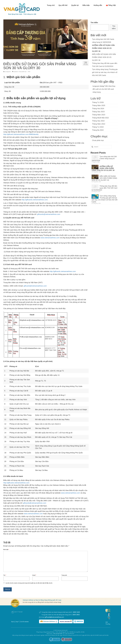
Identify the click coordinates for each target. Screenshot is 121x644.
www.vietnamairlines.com (50, 238)
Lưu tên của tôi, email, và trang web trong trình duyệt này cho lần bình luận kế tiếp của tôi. (29, 583)
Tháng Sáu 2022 (98, 121)
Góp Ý (17, 622)
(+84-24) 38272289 (58, 634)
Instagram (21, 617)
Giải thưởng (108, 623)
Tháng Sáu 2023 (98, 112)
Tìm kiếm (94, 23)
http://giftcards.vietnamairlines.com (35, 200)
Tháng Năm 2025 (99, 105)
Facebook (13, 617)
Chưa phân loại (23, 72)
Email (34, 575)
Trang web (64, 575)
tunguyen (8, 72)
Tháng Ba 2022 (98, 130)
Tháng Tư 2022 (98, 127)
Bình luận (6, 549)
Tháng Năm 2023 (99, 115)
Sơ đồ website (25, 622)
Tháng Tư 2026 (98, 102)
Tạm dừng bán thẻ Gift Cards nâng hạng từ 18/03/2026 (104, 159)
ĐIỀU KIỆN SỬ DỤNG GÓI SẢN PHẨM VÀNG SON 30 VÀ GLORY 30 (104, 57)
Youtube (17, 617)
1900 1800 (76, 615)
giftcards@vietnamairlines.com (49, 214)
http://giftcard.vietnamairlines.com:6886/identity (21, 134)
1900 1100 (76, 612)
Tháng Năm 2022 (99, 124)
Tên (5, 575)
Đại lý (13, 622)
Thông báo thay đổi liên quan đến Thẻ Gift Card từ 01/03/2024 (104, 188)
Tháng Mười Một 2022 (100, 118)
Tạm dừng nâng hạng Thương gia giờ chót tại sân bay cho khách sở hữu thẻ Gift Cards (105, 72)
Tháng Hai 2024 (98, 109)
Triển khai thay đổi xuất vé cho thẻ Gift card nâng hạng (104, 89)
